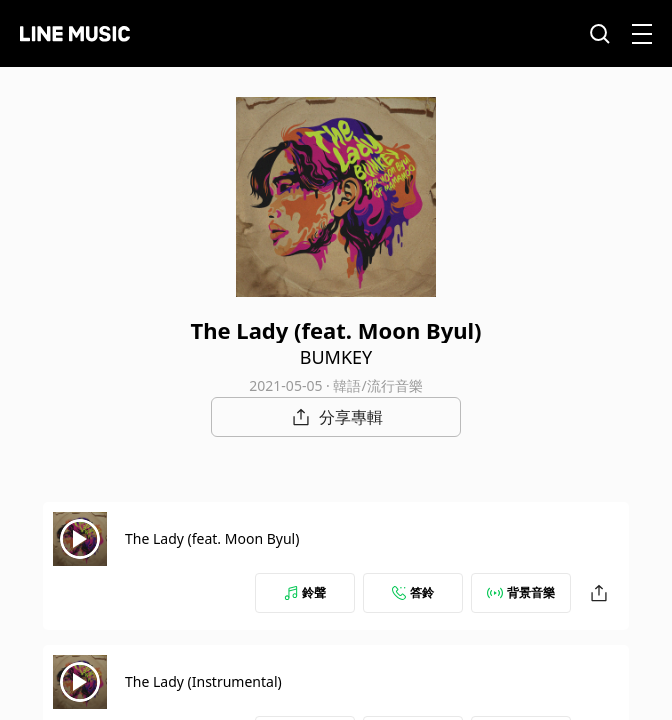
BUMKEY (336, 357)
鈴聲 (305, 592)
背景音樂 (521, 592)
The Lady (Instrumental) (203, 681)
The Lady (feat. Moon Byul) (212, 538)
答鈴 (413, 592)
